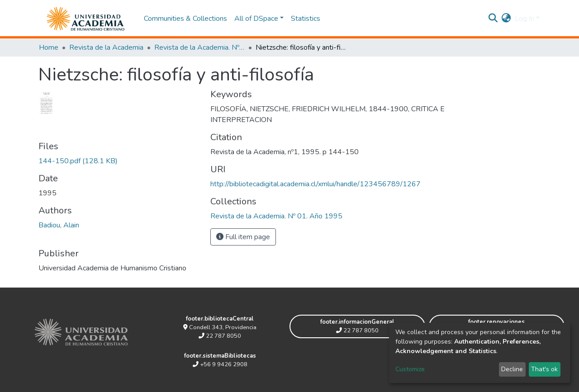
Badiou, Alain (59, 225)
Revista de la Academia (106, 47)
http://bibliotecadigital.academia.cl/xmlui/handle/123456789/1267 (316, 184)
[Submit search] (493, 19)
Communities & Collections (185, 19)
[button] (506, 19)
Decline (512, 369)
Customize (410, 369)
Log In (524, 19)
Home (49, 47)
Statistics (306, 19)
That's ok (544, 369)
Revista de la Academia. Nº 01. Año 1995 (199, 47)
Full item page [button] (243, 237)
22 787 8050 (220, 336)
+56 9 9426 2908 (220, 364)
